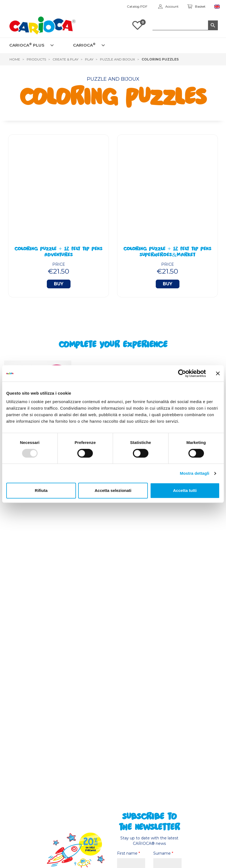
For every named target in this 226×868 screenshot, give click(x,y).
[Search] (185, 25)
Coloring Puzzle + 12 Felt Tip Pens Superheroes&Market (167, 252)
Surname (163, 853)
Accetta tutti (185, 490)
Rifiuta (41, 490)
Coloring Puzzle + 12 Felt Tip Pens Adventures (58, 252)
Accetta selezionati (113, 490)
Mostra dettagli (194, 473)
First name (129, 853)
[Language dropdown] (217, 7)
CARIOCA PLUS (27, 45)
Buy (59, 284)
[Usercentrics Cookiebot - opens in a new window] (182, 373)
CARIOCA (84, 45)
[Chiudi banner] (218, 373)
